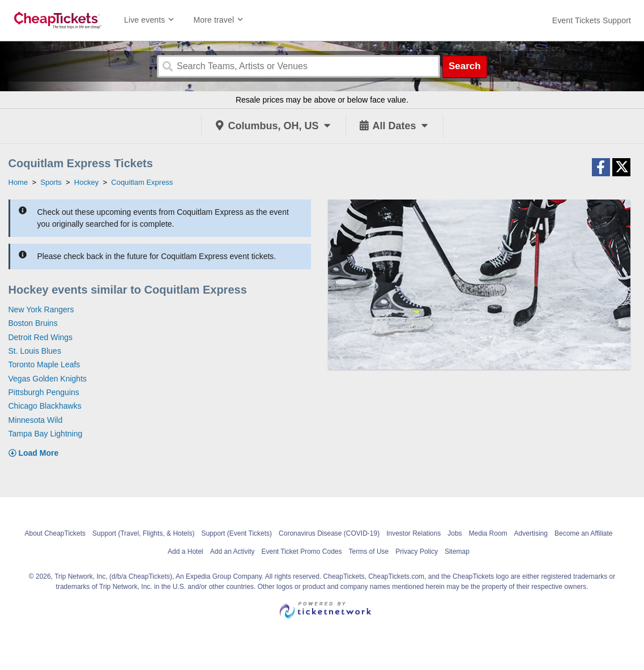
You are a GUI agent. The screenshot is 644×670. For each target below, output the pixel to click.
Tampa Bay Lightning (46, 434)
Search (465, 66)
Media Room (488, 533)
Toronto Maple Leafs (44, 364)
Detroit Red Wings (41, 337)
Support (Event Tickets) (236, 533)
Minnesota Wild (36, 420)
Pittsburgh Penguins (44, 392)
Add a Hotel (185, 552)
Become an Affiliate (584, 533)
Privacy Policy (417, 552)
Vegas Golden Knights (48, 379)
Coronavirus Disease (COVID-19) (329, 533)
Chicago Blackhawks (45, 406)
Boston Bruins (33, 323)
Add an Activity (233, 552)
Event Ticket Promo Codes (301, 552)
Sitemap (457, 552)
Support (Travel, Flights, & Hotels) (143, 533)
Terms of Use (369, 552)
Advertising (531, 533)
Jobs (455, 533)
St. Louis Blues (35, 351)
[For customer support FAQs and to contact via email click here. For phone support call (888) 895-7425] (592, 20)
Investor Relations (413, 533)
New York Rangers (41, 309)
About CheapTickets (55, 533)
